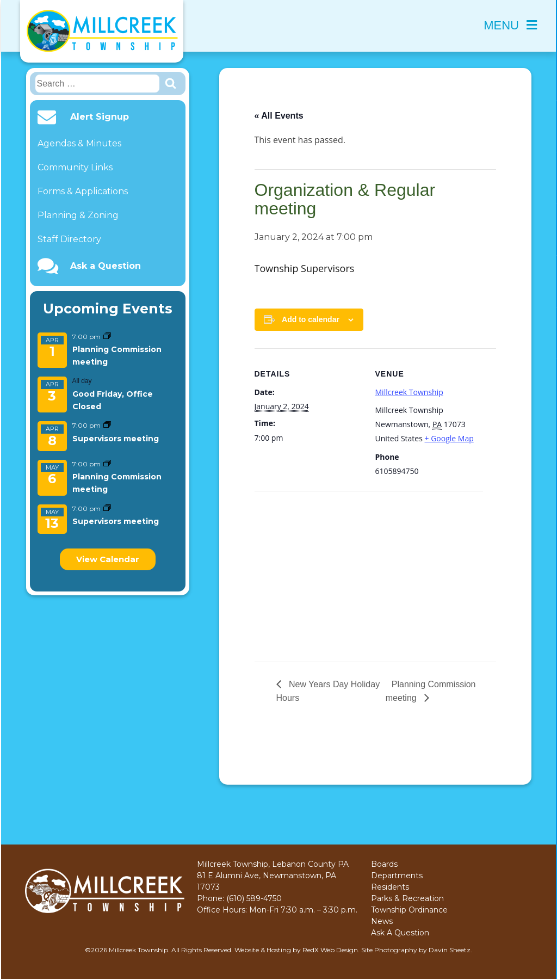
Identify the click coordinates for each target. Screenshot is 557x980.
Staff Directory (69, 239)
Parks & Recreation (407, 898)
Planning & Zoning (78, 215)
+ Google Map (449, 438)
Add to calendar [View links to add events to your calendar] (311, 319)
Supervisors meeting (116, 439)
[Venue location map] (312, 566)
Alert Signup (100, 117)
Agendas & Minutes (79, 143)
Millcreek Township (409, 392)
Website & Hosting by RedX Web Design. (297, 950)
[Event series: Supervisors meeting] (107, 425)
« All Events (279, 116)
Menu (510, 25)
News (382, 921)
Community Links (75, 167)
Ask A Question (400, 933)
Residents (390, 887)
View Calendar (108, 559)
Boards (384, 864)
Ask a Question (106, 266)
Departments (397, 876)
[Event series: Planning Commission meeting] (107, 337)
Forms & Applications (83, 191)
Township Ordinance (409, 910)
